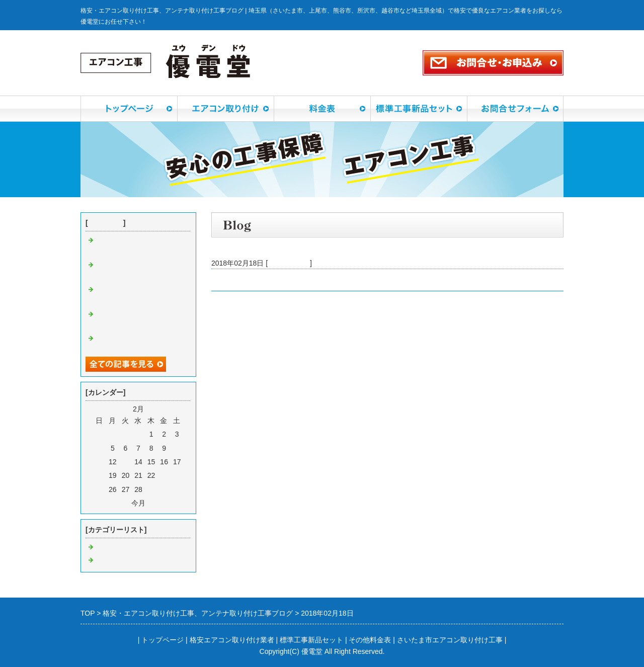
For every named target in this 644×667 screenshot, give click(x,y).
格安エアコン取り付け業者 (232, 640)
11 (100, 462)
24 (177, 475)
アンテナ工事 (117, 560)
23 (164, 475)
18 (100, 475)
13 (126, 462)
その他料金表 (370, 640)
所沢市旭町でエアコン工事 (254, 280)
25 (100, 489)
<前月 (120, 503)
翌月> (156, 503)
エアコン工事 (289, 263)
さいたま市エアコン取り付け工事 (450, 640)
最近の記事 (106, 223)
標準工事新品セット (311, 640)
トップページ (163, 640)
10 (177, 448)
